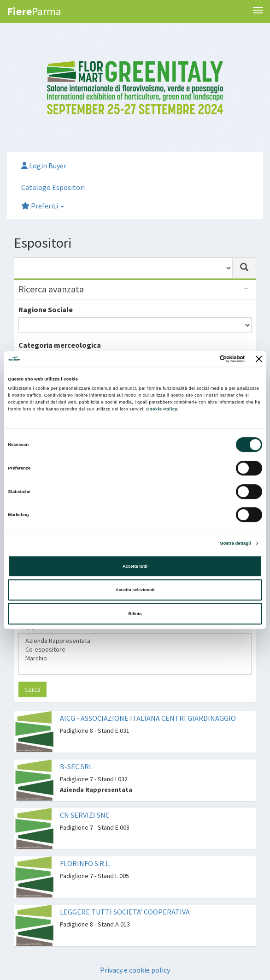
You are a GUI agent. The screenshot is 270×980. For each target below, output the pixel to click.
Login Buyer (44, 166)
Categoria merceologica (60, 345)
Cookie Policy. (162, 409)
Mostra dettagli (235, 543)
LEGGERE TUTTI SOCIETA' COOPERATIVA (125, 912)
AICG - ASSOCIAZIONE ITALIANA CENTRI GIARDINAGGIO (148, 718)
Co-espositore (135, 650)
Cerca (32, 689)
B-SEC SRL (76, 766)
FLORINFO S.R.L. (85, 863)
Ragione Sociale (46, 309)
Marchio (135, 658)
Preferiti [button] (43, 206)
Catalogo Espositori (53, 187)
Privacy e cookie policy (135, 970)
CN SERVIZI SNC (85, 815)
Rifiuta (135, 614)
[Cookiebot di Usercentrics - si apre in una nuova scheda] (205, 359)
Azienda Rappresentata (135, 641)
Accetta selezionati (135, 590)
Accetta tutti (135, 566)
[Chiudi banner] (259, 359)
